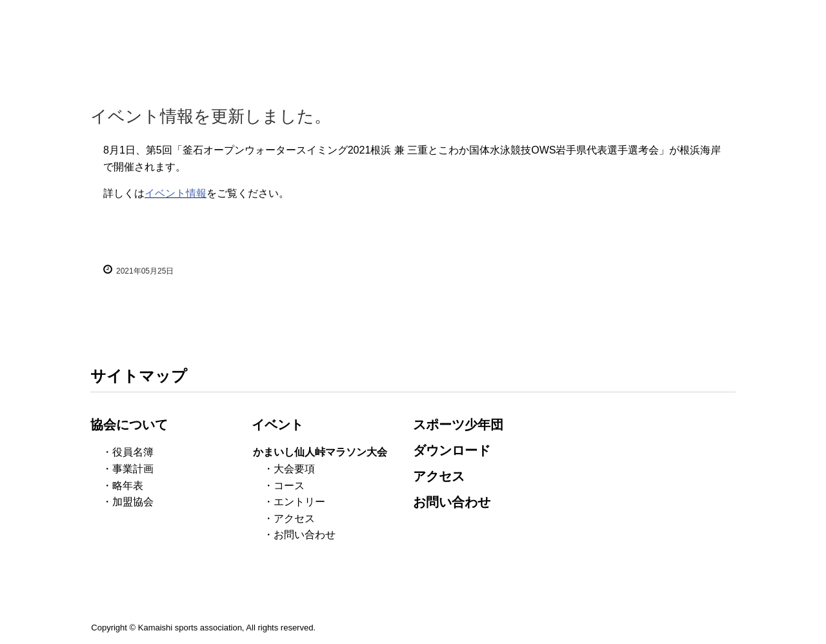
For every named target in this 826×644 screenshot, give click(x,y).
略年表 (128, 486)
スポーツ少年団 (458, 425)
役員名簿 (133, 452)
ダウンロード (452, 450)
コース (289, 486)
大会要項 (294, 469)
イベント (277, 425)
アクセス (294, 518)
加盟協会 (133, 502)
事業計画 (133, 469)
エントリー (299, 502)
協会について (129, 425)
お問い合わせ (305, 535)
